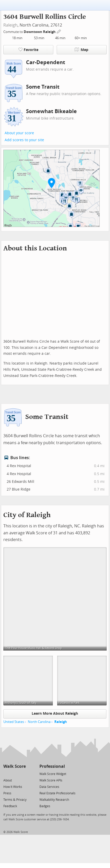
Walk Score (15, 766)
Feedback (10, 806)
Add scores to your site (24, 140)
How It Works (13, 787)
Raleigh (10, 25)
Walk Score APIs (51, 780)
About (8, 780)
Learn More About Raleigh (55, 714)
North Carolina (39, 722)
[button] (52, 183)
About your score (19, 133)
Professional (52, 766)
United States (14, 722)
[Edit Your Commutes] (59, 31)
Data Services (49, 787)
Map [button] (82, 50)
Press (7, 793)
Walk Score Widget (53, 774)
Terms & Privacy (15, 800)
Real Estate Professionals (57, 793)
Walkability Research (54, 800)
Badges (45, 806)
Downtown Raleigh (40, 32)
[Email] (22, 774)
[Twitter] (6, 774)
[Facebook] (14, 774)
